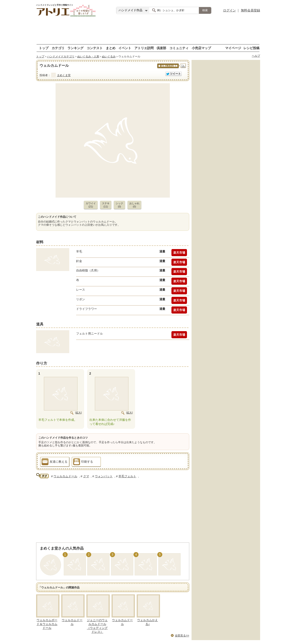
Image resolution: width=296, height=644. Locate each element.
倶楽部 (161, 48)
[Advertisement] (148, 31)
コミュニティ (179, 48)
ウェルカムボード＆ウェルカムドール (47, 624)
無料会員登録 (251, 10)
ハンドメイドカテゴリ (61, 56)
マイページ (233, 48)
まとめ (111, 48)
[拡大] (78, 413)
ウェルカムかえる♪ (148, 622)
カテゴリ (58, 48)
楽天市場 (179, 253)
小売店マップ (201, 48)
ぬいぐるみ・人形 (88, 56)
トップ (44, 48)
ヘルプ (256, 56)
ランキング (75, 48)
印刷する (83, 462)
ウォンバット (104, 476)
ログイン (229, 10)
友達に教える (55, 462)
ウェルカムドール (65, 476)
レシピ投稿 (251, 48)
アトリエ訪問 (144, 48)
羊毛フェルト (127, 476)
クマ (86, 476)
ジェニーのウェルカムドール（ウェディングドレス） (97, 626)
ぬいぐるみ (109, 56)
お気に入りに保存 (168, 68)
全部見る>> (182, 636)
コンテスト (95, 48)
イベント (125, 48)
